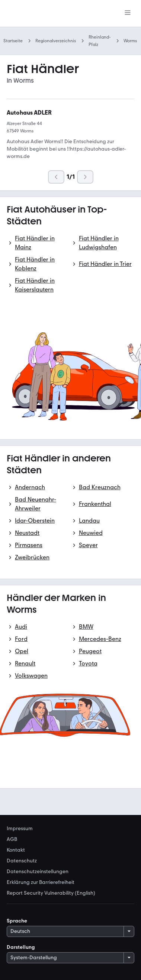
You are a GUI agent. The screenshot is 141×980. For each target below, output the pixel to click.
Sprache (17, 921)
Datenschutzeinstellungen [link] (38, 872)
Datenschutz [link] (22, 861)
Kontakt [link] (16, 850)
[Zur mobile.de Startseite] (38, 14)
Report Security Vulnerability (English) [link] (51, 893)
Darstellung (21, 947)
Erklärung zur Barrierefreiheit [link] (41, 882)
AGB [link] (12, 839)
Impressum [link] (20, 829)
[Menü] (128, 13)
